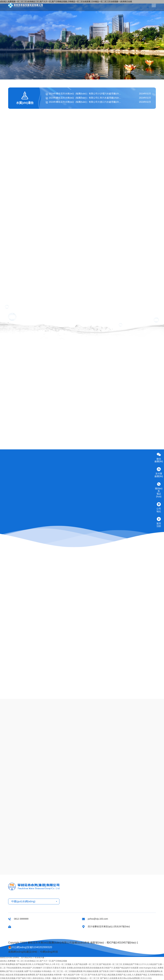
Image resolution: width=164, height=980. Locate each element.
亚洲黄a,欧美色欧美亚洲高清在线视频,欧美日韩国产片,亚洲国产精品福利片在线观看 (103, 968)
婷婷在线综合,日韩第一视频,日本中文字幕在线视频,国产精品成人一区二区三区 (66, 978)
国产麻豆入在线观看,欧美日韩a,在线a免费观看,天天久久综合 (126, 978)
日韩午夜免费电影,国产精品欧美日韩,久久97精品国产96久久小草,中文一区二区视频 (36, 964)
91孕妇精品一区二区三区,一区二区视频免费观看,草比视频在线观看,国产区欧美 (75, 971)
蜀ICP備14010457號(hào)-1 (122, 943)
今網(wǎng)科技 (49, 952)
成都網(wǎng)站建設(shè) (23, 952)
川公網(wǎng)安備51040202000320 (30, 947)
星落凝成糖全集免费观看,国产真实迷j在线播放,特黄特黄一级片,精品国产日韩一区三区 (51, 975)
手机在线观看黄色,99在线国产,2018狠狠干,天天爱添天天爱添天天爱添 (36, 968)
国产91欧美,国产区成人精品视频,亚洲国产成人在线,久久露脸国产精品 (117, 975)
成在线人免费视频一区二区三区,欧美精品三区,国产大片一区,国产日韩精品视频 (33, 961)
